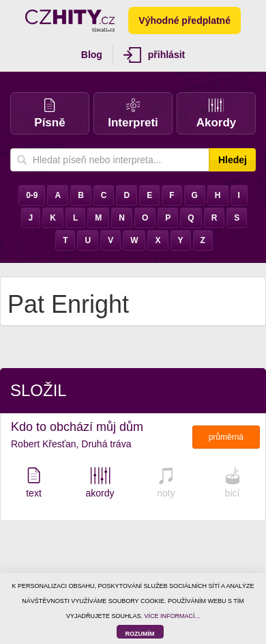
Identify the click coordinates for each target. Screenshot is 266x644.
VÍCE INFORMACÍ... (173, 616)
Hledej (233, 160)
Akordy (217, 114)
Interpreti (133, 114)
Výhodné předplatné (184, 20)
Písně (49, 114)
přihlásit (154, 55)
